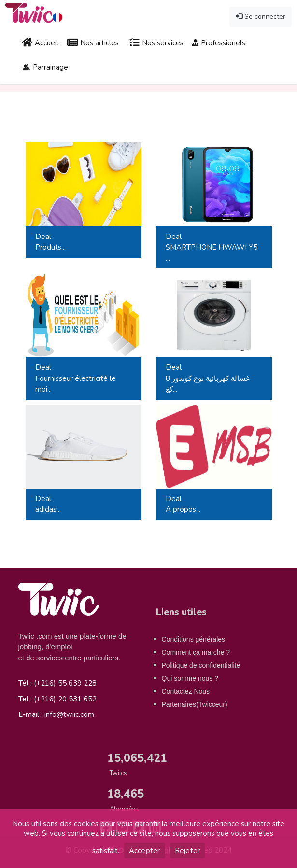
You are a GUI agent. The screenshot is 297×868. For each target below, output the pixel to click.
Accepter (145, 851)
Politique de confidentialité (201, 665)
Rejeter (188, 851)
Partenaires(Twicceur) (195, 704)
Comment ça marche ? (196, 652)
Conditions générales (194, 639)
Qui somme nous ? (190, 678)
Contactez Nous (186, 691)
